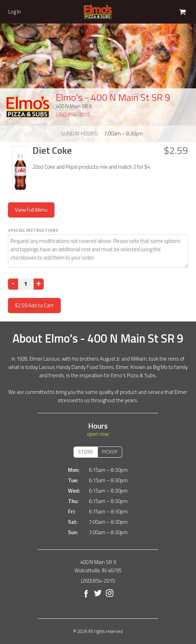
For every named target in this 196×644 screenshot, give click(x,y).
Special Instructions (33, 230)
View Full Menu (31, 210)
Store (86, 452)
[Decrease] (13, 284)
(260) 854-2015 (73, 114)
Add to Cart (34, 305)
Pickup (110, 452)
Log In (15, 12)
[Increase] (39, 284)
